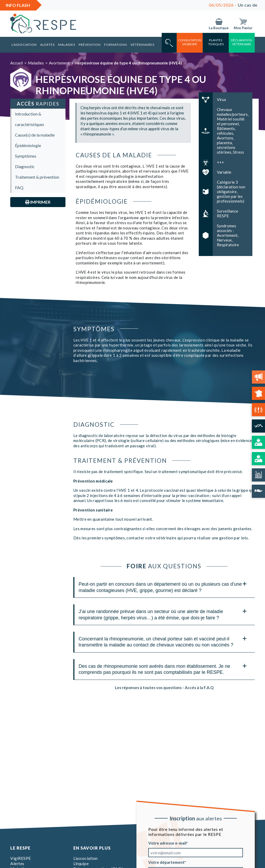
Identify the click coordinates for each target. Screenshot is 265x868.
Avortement (59, 63)
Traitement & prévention (37, 177)
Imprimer (38, 202)
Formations (116, 45)
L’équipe (81, 863)
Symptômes (26, 156)
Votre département (166, 862)
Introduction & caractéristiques (30, 119)
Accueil (17, 63)
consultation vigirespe (190, 42)
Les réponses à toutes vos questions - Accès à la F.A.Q (164, 688)
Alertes (47, 45)
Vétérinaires (142, 45)
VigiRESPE (21, 858)
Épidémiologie (28, 145)
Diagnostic (25, 166)
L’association (24, 45)
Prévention (90, 45)
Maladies (67, 45)
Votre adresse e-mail (167, 843)
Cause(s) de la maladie (35, 135)
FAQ (19, 187)
